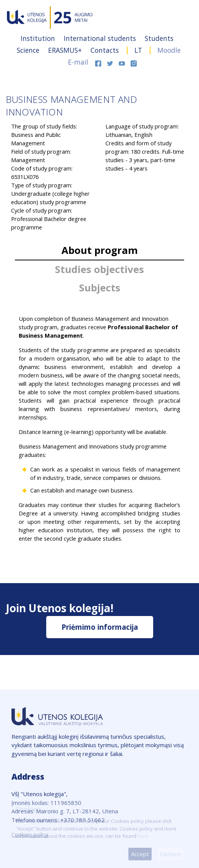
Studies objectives (99, 269)
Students (159, 38)
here (143, 836)
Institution (39, 38)
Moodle (169, 50)
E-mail (78, 62)
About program (100, 250)
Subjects (100, 288)
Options (171, 854)
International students (101, 38)
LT (138, 50)
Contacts (106, 50)
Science (29, 50)
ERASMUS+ (66, 50)
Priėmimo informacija (100, 627)
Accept (140, 854)
